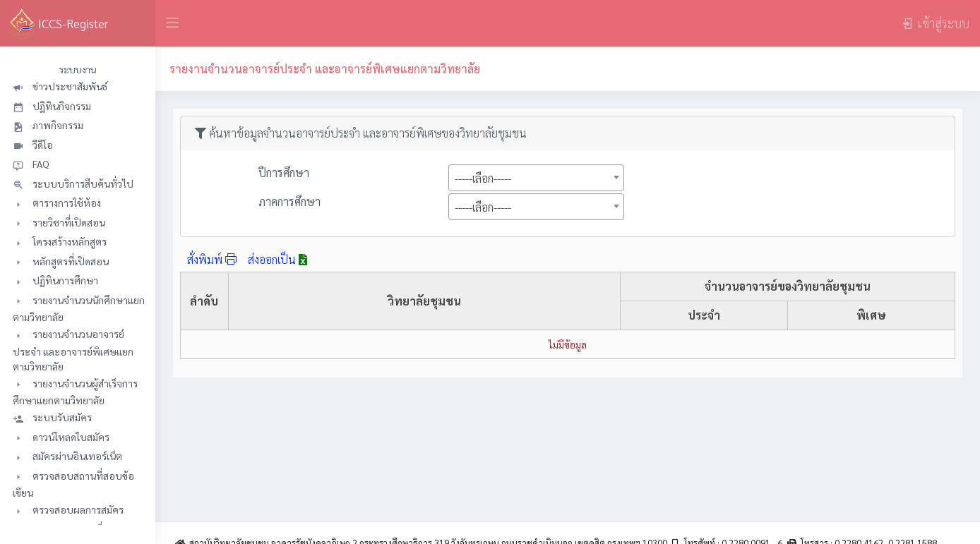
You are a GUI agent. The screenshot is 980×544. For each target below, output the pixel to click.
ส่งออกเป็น (277, 259)
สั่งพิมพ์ (212, 259)
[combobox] (536, 178)
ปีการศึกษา (284, 173)
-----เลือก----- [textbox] (483, 178)
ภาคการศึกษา (289, 201)
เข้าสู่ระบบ (936, 23)
